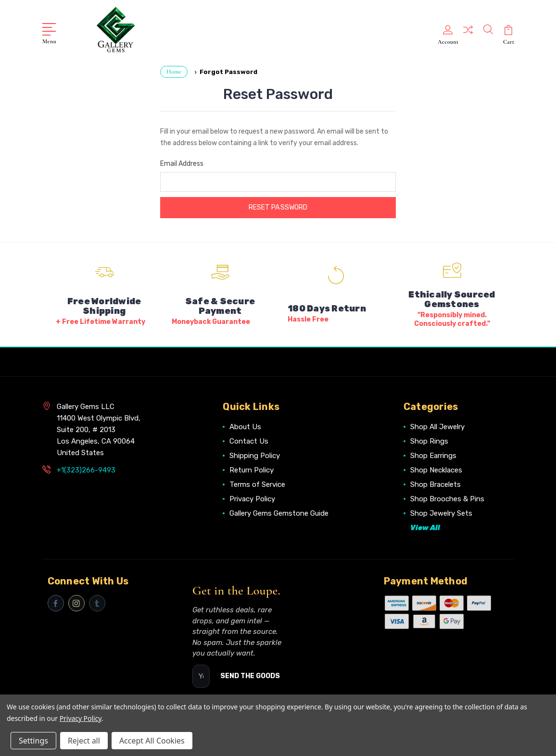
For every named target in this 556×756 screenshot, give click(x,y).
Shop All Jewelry (437, 425)
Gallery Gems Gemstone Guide (279, 512)
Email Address (182, 162)
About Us (245, 425)
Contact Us (249, 440)
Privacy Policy (252, 497)
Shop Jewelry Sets (441, 512)
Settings (33, 741)
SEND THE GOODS (250, 675)
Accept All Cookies (152, 741)
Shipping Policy (255, 454)
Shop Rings (429, 440)
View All (425, 526)
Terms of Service (257, 483)
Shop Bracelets (436, 483)
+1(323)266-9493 (86, 469)
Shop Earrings (433, 454)
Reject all (84, 741)
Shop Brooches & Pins (447, 497)
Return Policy (252, 469)
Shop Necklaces (436, 469)
